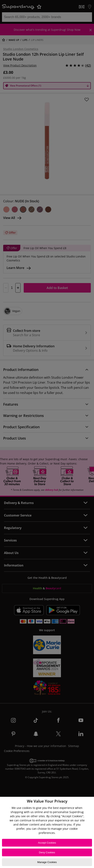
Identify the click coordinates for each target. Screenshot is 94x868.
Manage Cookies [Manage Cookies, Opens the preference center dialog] (47, 862)
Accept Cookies (47, 843)
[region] (47, 832)
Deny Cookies (47, 852)
